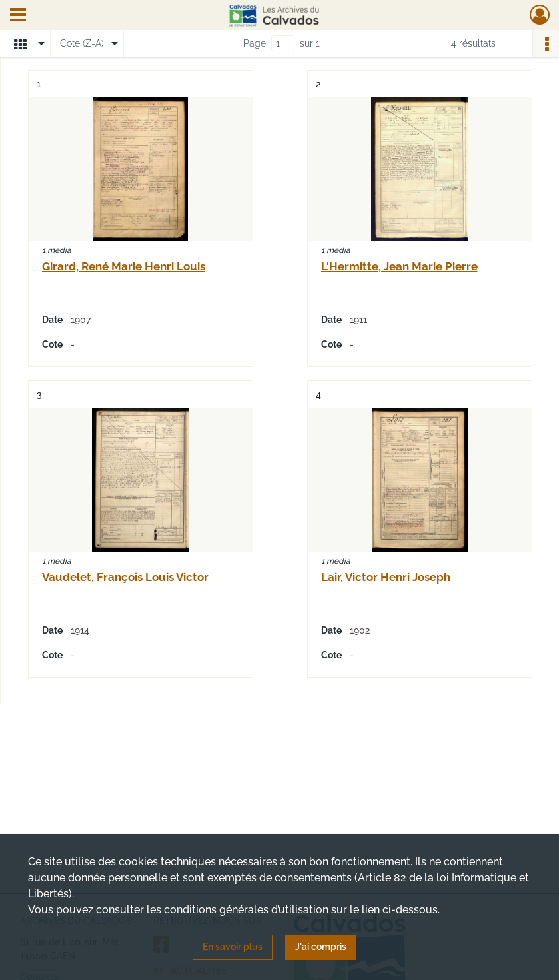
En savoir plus (233, 947)
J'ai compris (321, 947)
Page (255, 43)
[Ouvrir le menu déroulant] (18, 16)
